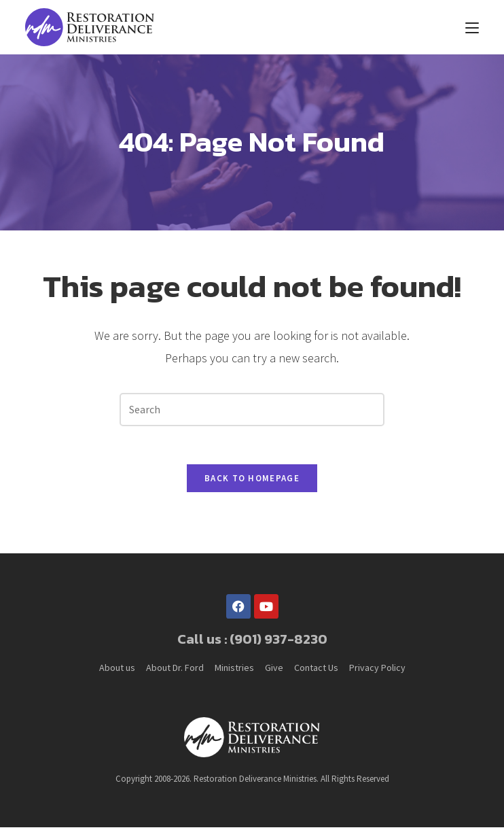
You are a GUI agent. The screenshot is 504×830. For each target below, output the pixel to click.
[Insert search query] (252, 410)
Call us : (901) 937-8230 (252, 642)
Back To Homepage (252, 481)
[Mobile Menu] (472, 27)
